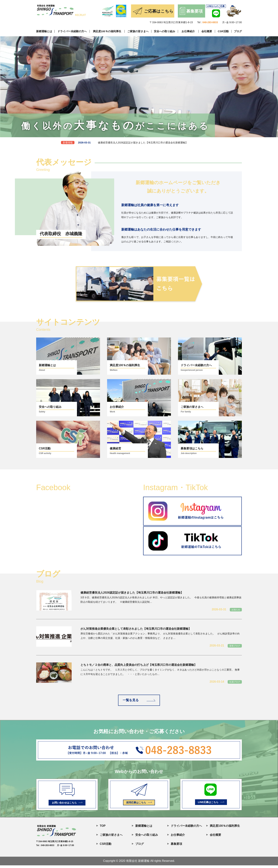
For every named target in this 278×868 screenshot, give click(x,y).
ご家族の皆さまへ (138, 31)
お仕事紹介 (188, 31)
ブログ (238, 31)
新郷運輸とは (44, 31)
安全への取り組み (165, 31)
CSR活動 (223, 31)
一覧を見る (139, 701)
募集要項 (175, 846)
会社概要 (207, 31)
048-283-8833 (210, 22)
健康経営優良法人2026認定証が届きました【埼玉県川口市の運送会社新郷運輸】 (124, 146)
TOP (101, 828)
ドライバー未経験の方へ (72, 31)
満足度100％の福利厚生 (107, 31)
